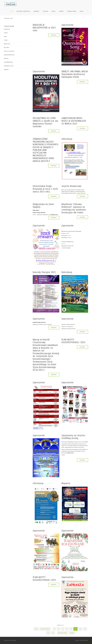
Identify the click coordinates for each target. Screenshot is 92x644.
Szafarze (6, 33)
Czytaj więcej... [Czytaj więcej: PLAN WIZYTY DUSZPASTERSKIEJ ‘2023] (83, 347)
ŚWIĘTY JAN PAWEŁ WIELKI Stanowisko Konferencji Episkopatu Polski (75, 74)
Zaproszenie (67, 25)
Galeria (5, 37)
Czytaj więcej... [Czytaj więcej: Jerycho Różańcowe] (83, 196)
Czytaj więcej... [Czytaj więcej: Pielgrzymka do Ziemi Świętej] (54, 218)
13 (48, 633)
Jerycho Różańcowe (71, 186)
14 (53, 633)
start (36, 629)
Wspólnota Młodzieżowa (9, 55)
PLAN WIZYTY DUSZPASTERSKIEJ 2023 (44, 579)
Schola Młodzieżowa (8, 62)
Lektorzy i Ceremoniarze (9, 51)
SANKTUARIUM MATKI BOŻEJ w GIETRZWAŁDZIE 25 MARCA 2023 (74, 121)
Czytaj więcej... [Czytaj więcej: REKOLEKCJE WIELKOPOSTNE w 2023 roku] (54, 35)
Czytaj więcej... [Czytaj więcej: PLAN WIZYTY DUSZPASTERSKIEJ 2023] (54, 585)
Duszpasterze (7, 29)
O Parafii (6, 40)
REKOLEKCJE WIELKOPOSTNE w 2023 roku (44, 28)
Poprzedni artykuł (45, 629)
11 (80, 629)
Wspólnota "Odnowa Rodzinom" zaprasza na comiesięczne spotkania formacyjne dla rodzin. (74, 208)
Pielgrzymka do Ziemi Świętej (43, 206)
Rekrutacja (67, 272)
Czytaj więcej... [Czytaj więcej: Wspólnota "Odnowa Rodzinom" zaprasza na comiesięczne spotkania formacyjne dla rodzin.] (83, 217)
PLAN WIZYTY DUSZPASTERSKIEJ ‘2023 (73, 341)
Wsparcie (66, 483)
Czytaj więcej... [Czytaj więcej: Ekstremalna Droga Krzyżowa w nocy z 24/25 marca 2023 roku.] (54, 196)
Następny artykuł (62, 633)
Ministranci (6, 59)
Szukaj (87, 11)
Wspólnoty (6, 70)
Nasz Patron (7, 48)
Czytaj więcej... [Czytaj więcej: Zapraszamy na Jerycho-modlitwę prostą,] (83, 460)
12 (85, 629)
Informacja (67, 139)
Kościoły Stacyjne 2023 (44, 272)
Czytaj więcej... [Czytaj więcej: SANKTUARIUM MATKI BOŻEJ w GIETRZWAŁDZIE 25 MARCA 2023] (83, 128)
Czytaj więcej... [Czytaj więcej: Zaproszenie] (54, 328)
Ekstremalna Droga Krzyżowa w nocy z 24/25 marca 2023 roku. (45, 189)
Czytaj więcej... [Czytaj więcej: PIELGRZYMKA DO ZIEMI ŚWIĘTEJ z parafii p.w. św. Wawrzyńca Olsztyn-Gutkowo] (54, 131)
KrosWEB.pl (86, 640)
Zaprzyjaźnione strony (9, 66)
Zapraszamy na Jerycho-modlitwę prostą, (74, 437)
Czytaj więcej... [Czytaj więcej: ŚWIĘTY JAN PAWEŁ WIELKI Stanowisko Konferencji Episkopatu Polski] (83, 82)
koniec (72, 633)
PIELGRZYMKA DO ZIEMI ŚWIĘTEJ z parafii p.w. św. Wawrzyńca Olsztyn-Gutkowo (46, 122)
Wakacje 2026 (7, 44)
